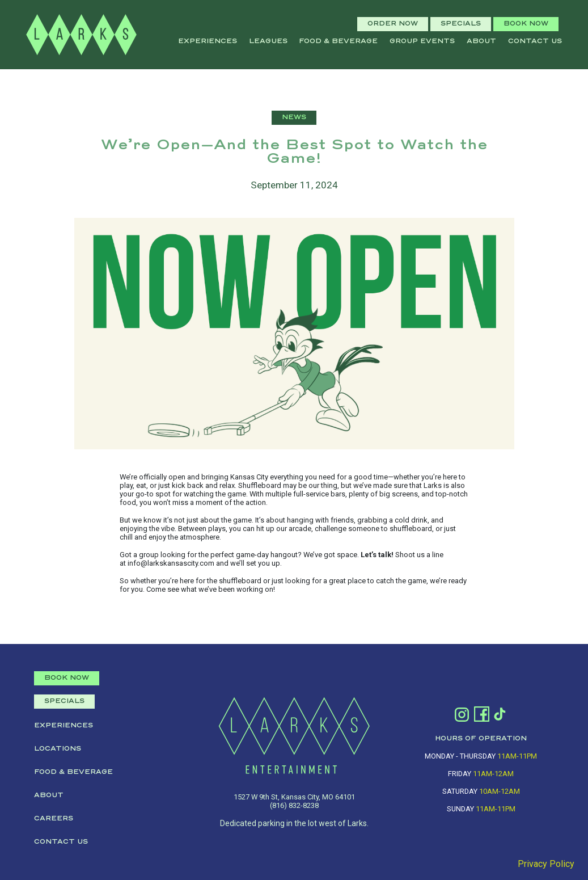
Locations (58, 749)
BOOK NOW (526, 24)
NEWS (294, 117)
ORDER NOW (393, 24)
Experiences (208, 41)
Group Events (422, 41)
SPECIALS (461, 24)
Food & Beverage (338, 41)
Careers (54, 819)
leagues (268, 41)
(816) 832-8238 (294, 805)
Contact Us (535, 41)
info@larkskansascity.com (171, 563)
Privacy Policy (546, 864)
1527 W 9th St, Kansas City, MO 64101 (294, 797)
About (481, 41)
